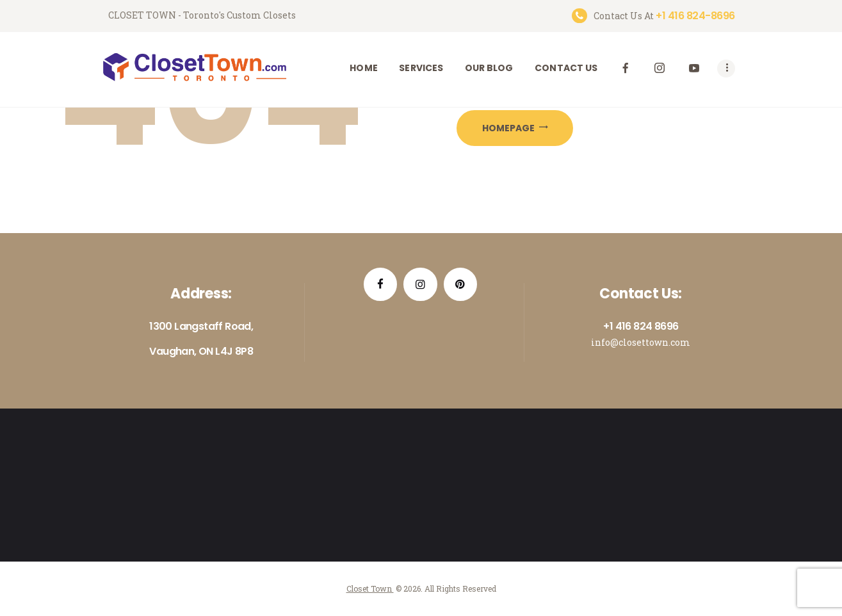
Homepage (508, 128)
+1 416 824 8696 (641, 326)
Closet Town (370, 588)
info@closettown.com (641, 342)
